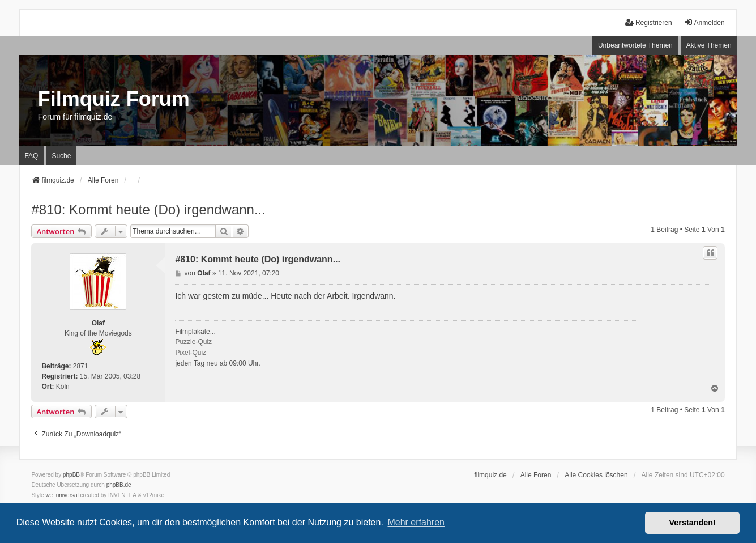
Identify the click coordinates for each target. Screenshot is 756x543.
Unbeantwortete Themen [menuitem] (635, 45)
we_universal (62, 495)
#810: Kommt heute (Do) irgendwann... (148, 209)
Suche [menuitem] (61, 156)
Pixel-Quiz (191, 353)
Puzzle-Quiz (193, 342)
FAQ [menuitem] (31, 156)
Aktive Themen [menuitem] (709, 45)
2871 (81, 366)
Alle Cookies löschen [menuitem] (596, 475)
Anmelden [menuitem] (704, 22)
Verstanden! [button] (693, 523)
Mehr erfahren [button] (416, 522)
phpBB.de (119, 485)
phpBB (71, 475)
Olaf (98, 323)
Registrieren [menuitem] (649, 22)
